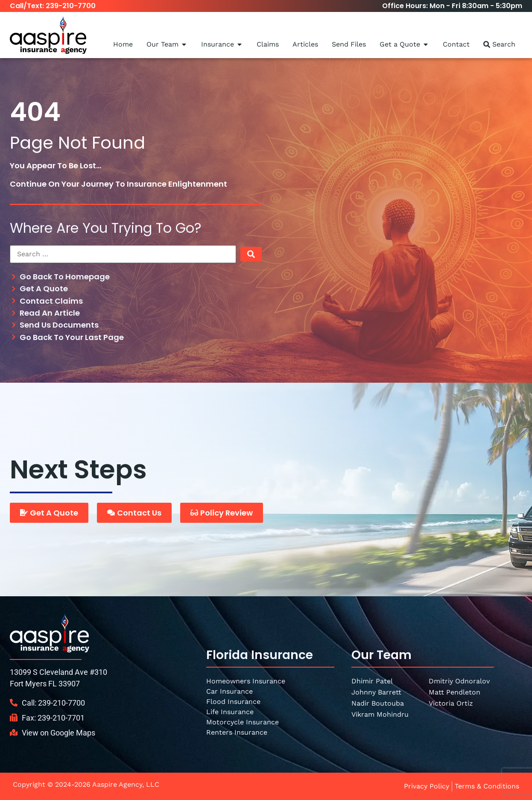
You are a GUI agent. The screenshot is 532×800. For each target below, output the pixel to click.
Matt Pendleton (455, 692)
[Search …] (123, 254)
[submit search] (251, 254)
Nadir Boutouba (378, 703)
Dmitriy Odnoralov (459, 681)
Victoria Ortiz (451, 703)
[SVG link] (50, 633)
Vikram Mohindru (380, 714)
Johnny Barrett (376, 692)
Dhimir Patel (372, 681)
